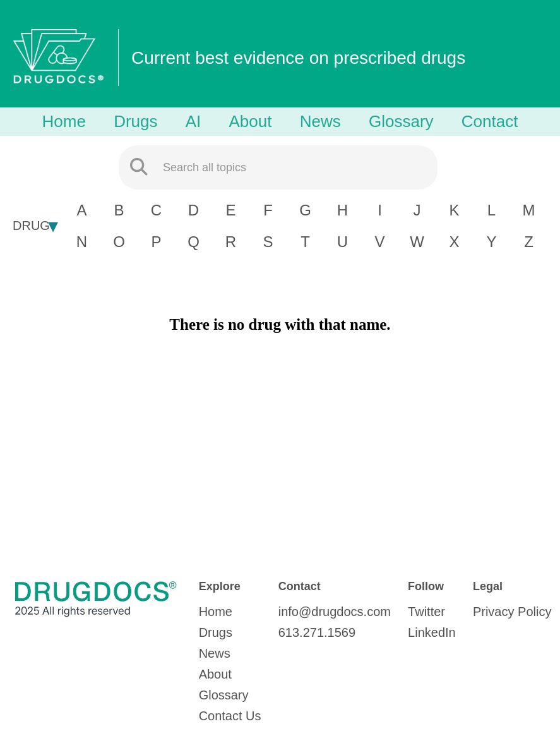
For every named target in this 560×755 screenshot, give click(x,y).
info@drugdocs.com (335, 612)
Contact (490, 121)
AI (194, 121)
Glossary (401, 121)
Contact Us (230, 716)
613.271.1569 (317, 632)
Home (64, 121)
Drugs (135, 121)
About (251, 121)
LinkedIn (432, 632)
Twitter (426, 612)
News (320, 121)
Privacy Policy (512, 612)
